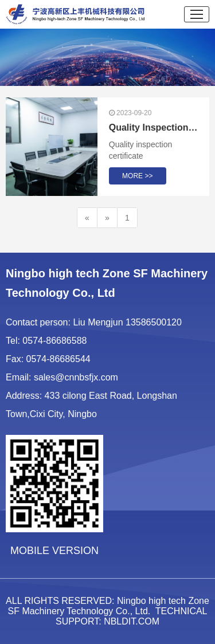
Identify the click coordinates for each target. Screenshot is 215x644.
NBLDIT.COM (132, 621)
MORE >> (137, 176)
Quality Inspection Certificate (153, 127)
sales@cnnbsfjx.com (76, 377)
